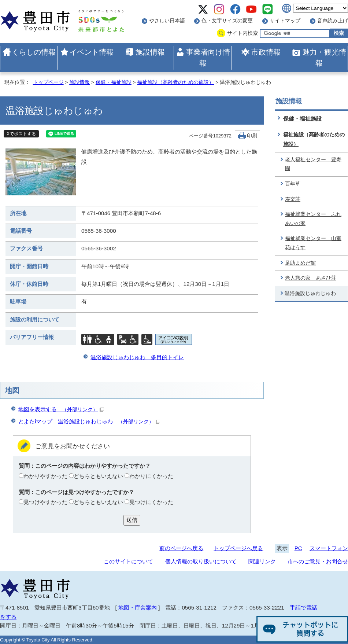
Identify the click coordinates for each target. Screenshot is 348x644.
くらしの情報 (34, 52)
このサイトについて (128, 561)
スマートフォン (329, 548)
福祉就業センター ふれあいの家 (313, 219)
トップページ (48, 82)
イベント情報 (92, 52)
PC (298, 548)
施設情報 (150, 52)
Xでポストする (21, 134)
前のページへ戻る (181, 548)
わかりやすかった (45, 476)
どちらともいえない (98, 476)
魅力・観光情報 (324, 58)
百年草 (293, 184)
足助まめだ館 (300, 263)
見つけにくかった (151, 502)
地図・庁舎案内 (138, 608)
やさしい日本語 (167, 21)
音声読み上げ (333, 21)
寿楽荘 (293, 199)
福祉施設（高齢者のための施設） (175, 82)
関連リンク (262, 561)
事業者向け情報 (208, 58)
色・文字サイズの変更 (227, 21)
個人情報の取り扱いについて (201, 561)
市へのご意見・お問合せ (318, 561)
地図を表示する (61, 409)
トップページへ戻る (238, 548)
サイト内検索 (243, 33)
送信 (132, 520)
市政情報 (266, 52)
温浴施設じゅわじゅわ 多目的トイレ (137, 357)
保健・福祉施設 (114, 82)
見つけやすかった (45, 502)
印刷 (252, 136)
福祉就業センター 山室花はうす (313, 243)
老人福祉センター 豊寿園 (313, 164)
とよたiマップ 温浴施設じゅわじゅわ (89, 421)
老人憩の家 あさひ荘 (311, 278)
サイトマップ (285, 21)
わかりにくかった (151, 476)
